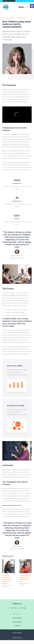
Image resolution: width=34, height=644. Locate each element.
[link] (32, 6)
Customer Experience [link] (9, 18)
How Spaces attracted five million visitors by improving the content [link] (8, 579)
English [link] (6, 1)
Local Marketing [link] (21, 18)
